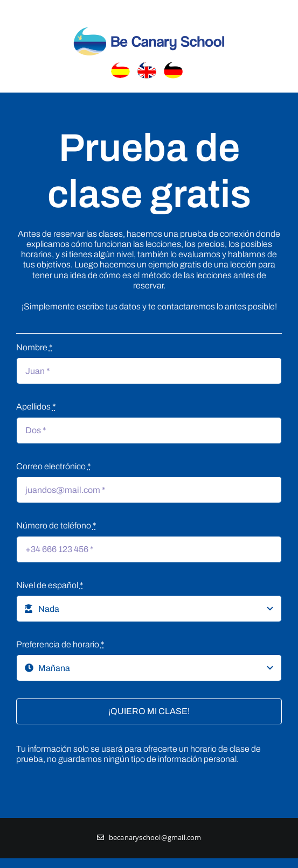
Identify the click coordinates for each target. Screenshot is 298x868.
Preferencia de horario (60, 644)
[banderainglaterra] (149, 65)
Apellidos (36, 407)
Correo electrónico (54, 466)
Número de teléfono (56, 525)
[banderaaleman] (175, 65)
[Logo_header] (149, 26)
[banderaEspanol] (123, 65)
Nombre (34, 347)
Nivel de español (50, 585)
